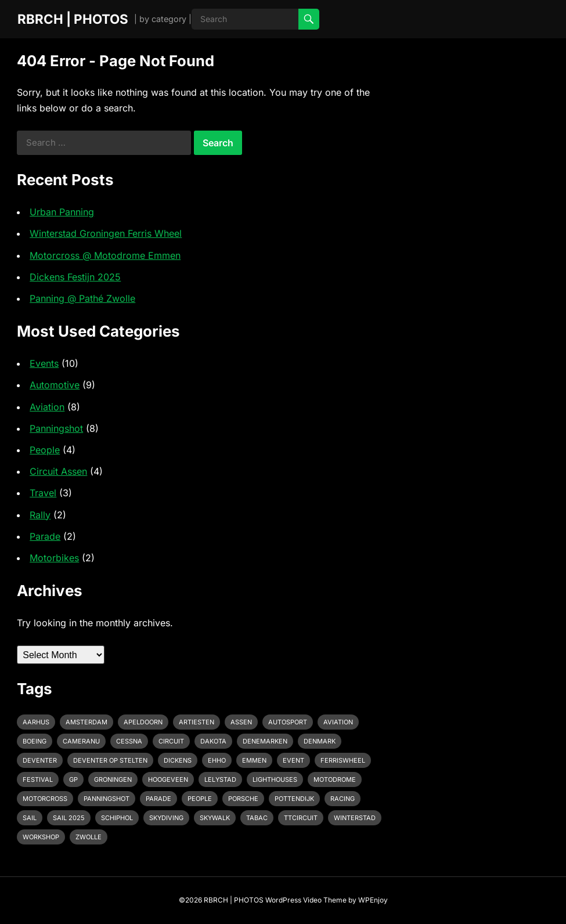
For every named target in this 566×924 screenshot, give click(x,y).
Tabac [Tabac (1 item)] (257, 818)
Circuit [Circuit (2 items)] (171, 741)
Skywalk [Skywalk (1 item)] (215, 818)
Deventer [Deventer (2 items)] (40, 760)
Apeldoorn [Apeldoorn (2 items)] (143, 722)
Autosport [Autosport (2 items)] (288, 722)
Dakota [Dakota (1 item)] (213, 741)
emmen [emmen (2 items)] (254, 760)
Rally (40, 515)
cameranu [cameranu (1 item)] (81, 741)
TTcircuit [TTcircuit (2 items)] (301, 818)
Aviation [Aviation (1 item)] (338, 722)
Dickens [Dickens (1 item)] (178, 760)
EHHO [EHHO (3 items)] (217, 760)
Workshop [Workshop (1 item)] (41, 837)
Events (44, 363)
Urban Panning (62, 212)
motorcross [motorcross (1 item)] (45, 799)
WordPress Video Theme (306, 900)
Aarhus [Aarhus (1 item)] (36, 722)
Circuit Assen (58, 471)
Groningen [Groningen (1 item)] (113, 779)
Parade (45, 536)
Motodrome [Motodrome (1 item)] (335, 779)
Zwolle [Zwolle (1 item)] (89, 837)
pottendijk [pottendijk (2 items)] (294, 799)
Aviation (47, 407)
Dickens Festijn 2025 (75, 277)
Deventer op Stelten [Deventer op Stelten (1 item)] (110, 760)
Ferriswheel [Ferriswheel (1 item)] (343, 760)
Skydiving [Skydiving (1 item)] (166, 818)
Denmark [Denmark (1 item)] (320, 741)
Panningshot (56, 428)
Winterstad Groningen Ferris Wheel (106, 233)
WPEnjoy (373, 900)
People (45, 450)
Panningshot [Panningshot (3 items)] (107, 799)
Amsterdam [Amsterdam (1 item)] (86, 722)
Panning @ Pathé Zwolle (82, 298)
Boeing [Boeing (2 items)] (35, 741)
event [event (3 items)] (293, 760)
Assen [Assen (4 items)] (241, 722)
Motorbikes (54, 558)
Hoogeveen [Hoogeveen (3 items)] (168, 779)
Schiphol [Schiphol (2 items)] (117, 818)
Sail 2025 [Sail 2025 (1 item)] (69, 818)
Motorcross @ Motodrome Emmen (105, 255)
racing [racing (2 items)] (343, 799)
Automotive (55, 385)
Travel (43, 493)
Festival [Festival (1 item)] (38, 779)
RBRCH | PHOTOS (73, 19)
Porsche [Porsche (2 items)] (243, 799)
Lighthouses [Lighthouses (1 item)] (275, 779)
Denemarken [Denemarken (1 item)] (265, 741)
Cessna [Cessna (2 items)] (129, 741)
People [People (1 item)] (200, 799)
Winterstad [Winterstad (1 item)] (355, 818)
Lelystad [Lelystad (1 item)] (220, 779)
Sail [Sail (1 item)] (30, 818)
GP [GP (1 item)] (73, 779)
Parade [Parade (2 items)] (158, 799)
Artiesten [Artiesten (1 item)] (197, 722)
